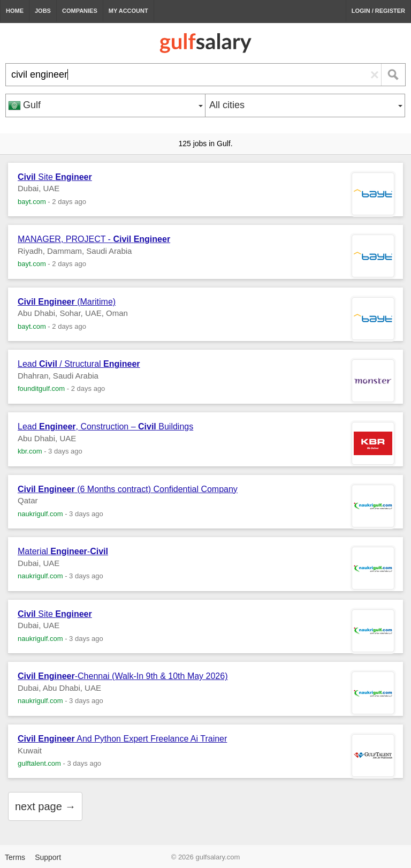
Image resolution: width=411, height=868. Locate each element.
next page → (45, 806)
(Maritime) (67, 302)
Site (55, 177)
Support (48, 857)
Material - (63, 551)
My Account (128, 11)
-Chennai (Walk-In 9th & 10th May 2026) (123, 676)
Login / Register (378, 11)
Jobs (43, 11)
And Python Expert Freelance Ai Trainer (122, 739)
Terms (15, 857)
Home (15, 11)
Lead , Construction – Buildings (105, 427)
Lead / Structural (79, 364)
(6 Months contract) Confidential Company (128, 489)
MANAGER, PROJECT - (94, 239)
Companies (80, 11)
